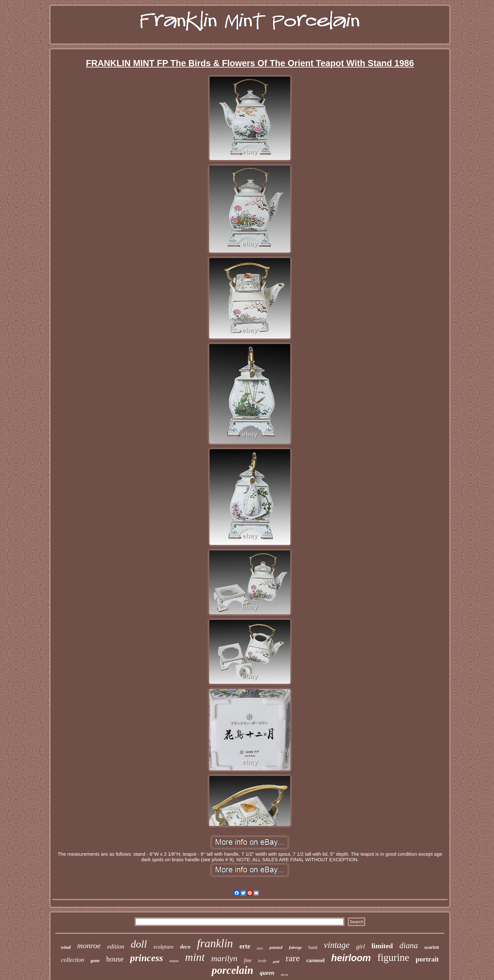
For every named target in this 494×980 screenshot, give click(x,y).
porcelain (232, 970)
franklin (215, 943)
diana (409, 945)
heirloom (351, 958)
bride (262, 961)
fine (248, 960)
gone (95, 961)
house (115, 959)
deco (185, 947)
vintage (337, 945)
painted (276, 947)
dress (285, 974)
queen (267, 973)
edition (116, 946)
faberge (295, 947)
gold (276, 962)
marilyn (224, 958)
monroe (89, 946)
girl (361, 946)
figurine (393, 957)
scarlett (432, 947)
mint (195, 957)
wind (66, 947)
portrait (427, 959)
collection (72, 960)
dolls (260, 948)
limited (382, 946)
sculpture (163, 947)
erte (245, 946)
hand (313, 947)
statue (174, 961)
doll (139, 944)
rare (293, 958)
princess (147, 958)
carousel (315, 960)
